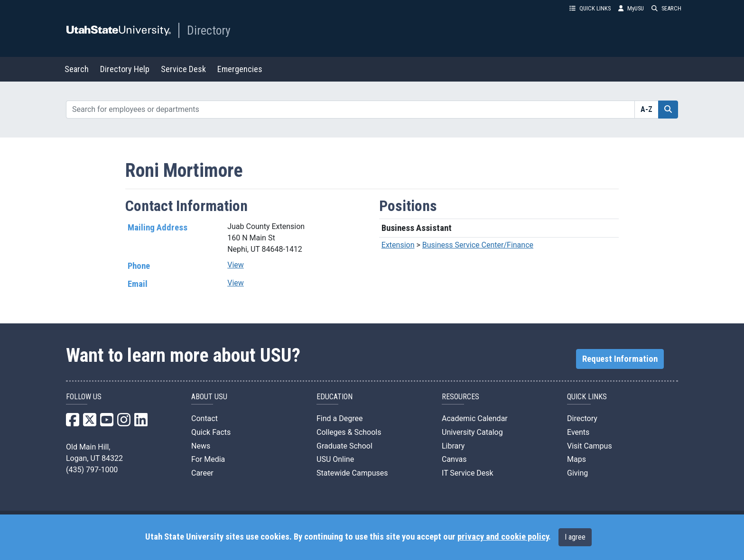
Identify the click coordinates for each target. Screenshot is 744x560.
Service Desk (183, 69)
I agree (575, 537)
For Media (208, 459)
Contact (205, 418)
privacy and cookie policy (503, 537)
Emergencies (240, 69)
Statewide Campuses (352, 473)
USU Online (335, 459)
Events (578, 432)
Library (453, 446)
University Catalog (472, 432)
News (201, 446)
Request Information (620, 359)
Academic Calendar (475, 418)
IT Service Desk (468, 473)
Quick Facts (211, 432)
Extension (398, 245)
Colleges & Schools (349, 432)
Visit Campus (590, 446)
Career (202, 473)
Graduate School (344, 446)
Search (77, 69)
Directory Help (125, 69)
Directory (209, 30)
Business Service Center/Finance (478, 245)
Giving (577, 473)
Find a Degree (339, 418)
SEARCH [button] (666, 8)
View (236, 265)
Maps (577, 459)
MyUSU (631, 8)
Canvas (454, 459)
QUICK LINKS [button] (590, 8)
